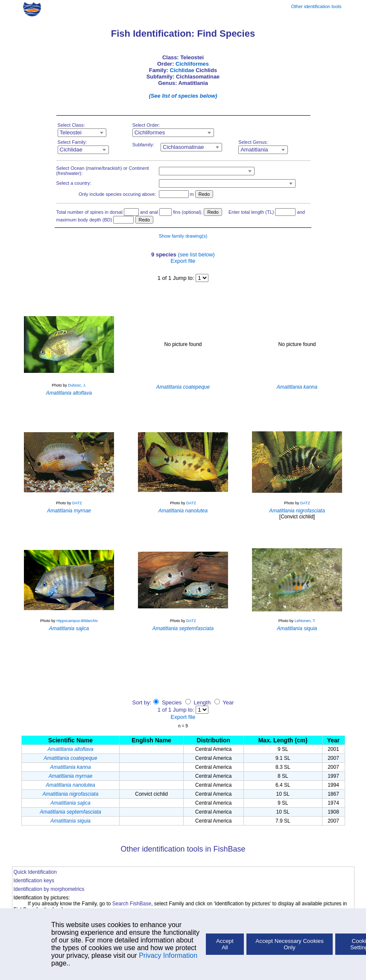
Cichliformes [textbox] (150, 132)
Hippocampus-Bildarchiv (77, 621)
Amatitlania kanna (70, 767)
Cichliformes (192, 64)
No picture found (183, 344)
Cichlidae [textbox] (71, 150)
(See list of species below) (183, 96)
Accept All (225, 944)
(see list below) (196, 254)
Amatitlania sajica (70, 803)
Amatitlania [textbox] (254, 150)
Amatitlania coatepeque (70, 758)
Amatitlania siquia (70, 821)
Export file (183, 261)
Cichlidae (182, 70)
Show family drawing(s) (183, 236)
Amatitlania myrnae (71, 776)
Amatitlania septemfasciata (70, 812)
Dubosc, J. (77, 385)
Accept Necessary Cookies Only (289, 944)
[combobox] (82, 133)
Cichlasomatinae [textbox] (183, 147)
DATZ (77, 503)
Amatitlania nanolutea (70, 785)
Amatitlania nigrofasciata (71, 794)
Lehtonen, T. (305, 621)
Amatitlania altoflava (70, 749)
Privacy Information (168, 955)
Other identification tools (316, 6)
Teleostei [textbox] (71, 132)
